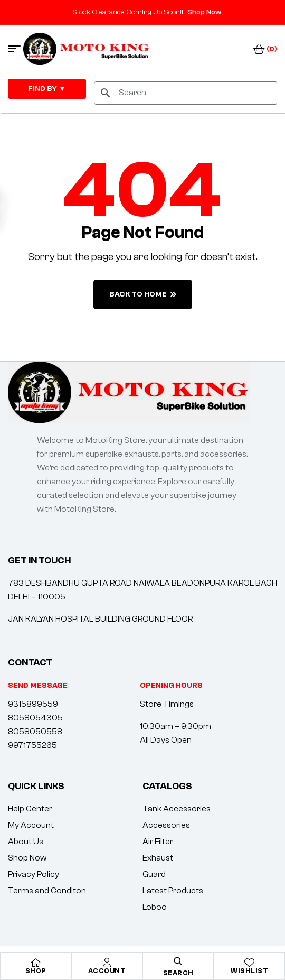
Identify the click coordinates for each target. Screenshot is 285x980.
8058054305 (35, 718)
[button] (171, 686)
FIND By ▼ (47, 89)
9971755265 (32, 745)
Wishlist (249, 971)
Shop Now (204, 12)
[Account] (107, 963)
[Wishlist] (250, 963)
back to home (143, 294)
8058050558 (35, 732)
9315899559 (33, 704)
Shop (36, 971)
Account (107, 971)
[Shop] (36, 963)
